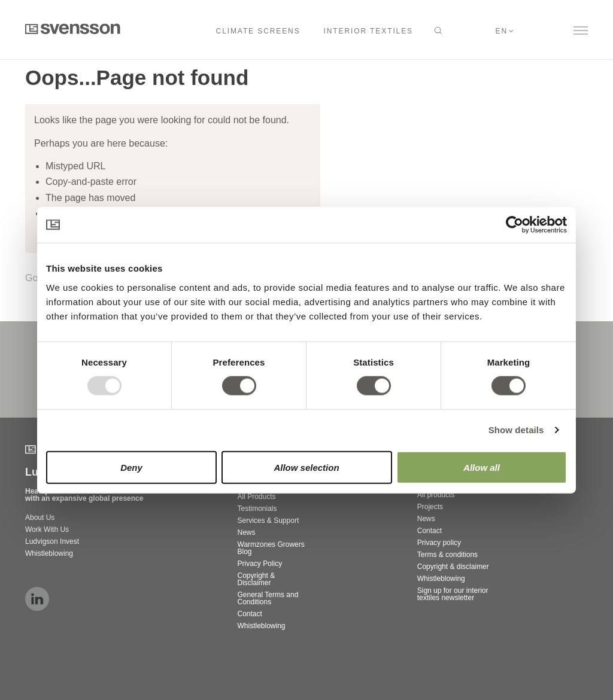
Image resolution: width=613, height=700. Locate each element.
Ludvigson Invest (53, 541)
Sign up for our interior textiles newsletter (453, 594)
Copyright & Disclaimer (257, 579)
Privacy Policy (260, 564)
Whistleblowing (49, 553)
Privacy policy (439, 543)
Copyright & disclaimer (453, 567)
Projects (430, 507)
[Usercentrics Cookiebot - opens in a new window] (515, 225)
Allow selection (306, 467)
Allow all (482, 467)
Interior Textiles (368, 31)
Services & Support (268, 521)
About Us (40, 518)
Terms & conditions (447, 555)
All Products (257, 497)
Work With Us (47, 529)
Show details (516, 430)
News (247, 532)
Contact (250, 614)
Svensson (73, 29)
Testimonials (257, 509)
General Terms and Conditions (268, 598)
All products (436, 495)
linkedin (37, 599)
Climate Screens (258, 31)
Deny (131, 467)
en (502, 31)
